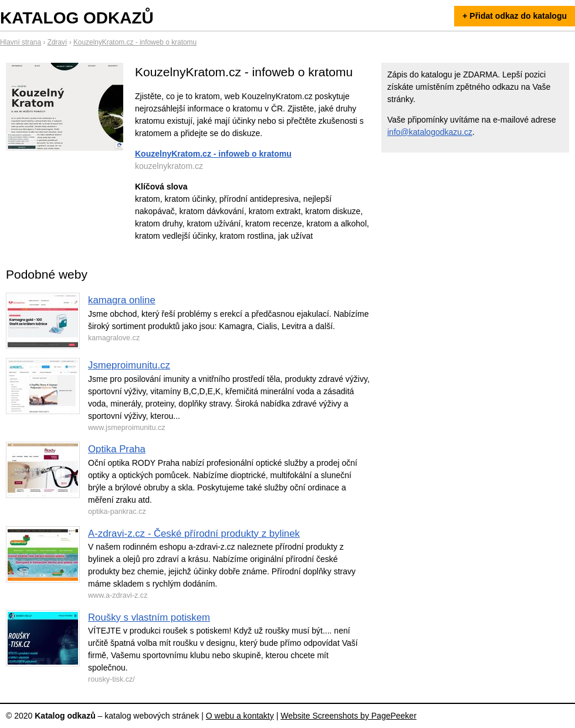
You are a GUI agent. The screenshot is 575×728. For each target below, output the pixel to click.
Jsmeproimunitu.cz (129, 365)
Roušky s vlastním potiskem (149, 617)
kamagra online (122, 300)
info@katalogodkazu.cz (430, 132)
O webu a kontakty (240, 716)
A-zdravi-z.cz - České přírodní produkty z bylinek (194, 534)
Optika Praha (117, 449)
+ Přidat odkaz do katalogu (515, 16)
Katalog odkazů (77, 18)
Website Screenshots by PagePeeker (349, 716)
